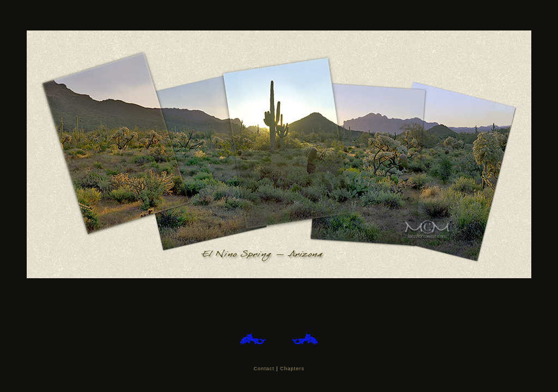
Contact (264, 369)
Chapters (292, 369)
